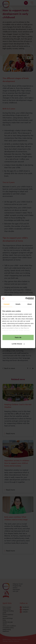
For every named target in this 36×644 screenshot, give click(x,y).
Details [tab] (18, 304)
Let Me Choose (18, 344)
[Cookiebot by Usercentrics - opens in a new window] (26, 299)
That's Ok (18, 337)
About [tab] (29, 304)
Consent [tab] (6, 304)
